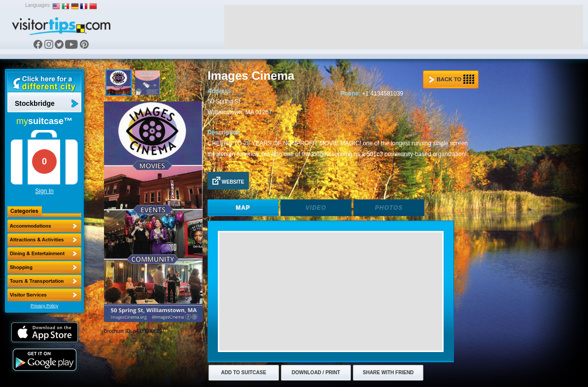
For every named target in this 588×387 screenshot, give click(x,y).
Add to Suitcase (244, 372)
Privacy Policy (44, 306)
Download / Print (316, 372)
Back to (451, 79)
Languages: (38, 5)
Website (228, 181)
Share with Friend (388, 372)
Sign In (44, 191)
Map (243, 208)
